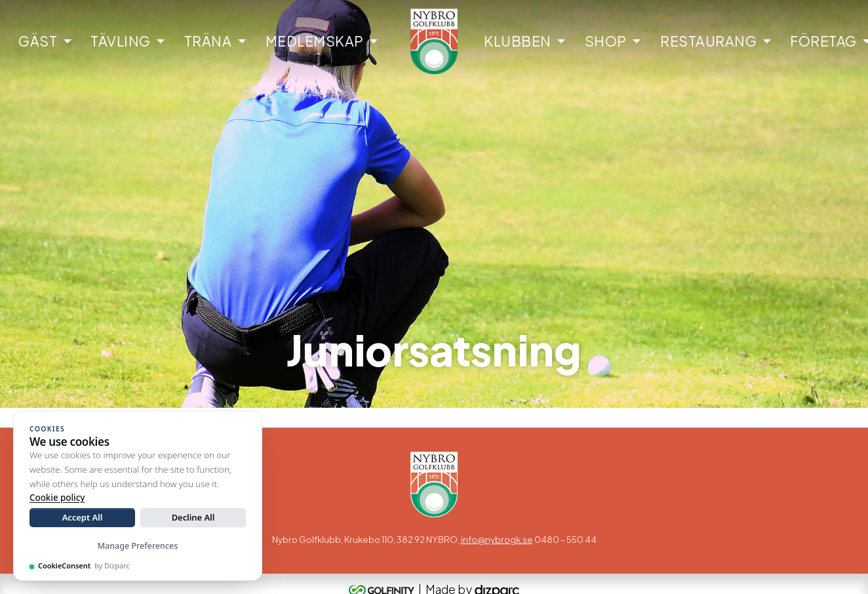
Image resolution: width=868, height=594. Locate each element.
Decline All (193, 517)
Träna (208, 41)
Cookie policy (57, 498)
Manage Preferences (138, 546)
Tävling (121, 41)
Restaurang (708, 41)
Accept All (83, 517)
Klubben (518, 41)
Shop (606, 41)
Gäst (38, 41)
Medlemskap (315, 41)
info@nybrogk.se (497, 539)
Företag (823, 41)
